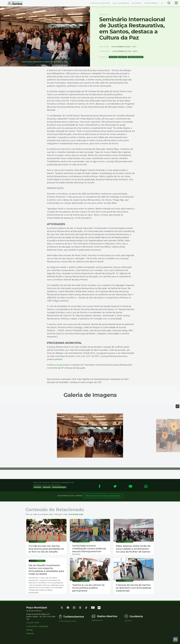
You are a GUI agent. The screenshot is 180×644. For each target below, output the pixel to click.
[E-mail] (130, 486)
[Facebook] (99, 486)
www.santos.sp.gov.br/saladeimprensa (103, 496)
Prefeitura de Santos (15, 3)
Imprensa (30, 633)
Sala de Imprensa (121, 3)
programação (63, 365)
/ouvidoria (128, 621)
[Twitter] (115, 486)
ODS (100, 382)
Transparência (152, 3)
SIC (163, 3)
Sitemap (30, 630)
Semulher (123, 57)
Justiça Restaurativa (136, 57)
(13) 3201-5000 (33, 623)
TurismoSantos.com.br (68, 621)
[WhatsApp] (146, 486)
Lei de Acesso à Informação (37, 626)
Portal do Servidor (101, 3)
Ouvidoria (137, 3)
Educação (114, 57)
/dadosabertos (97, 620)
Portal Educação (76, 514)
